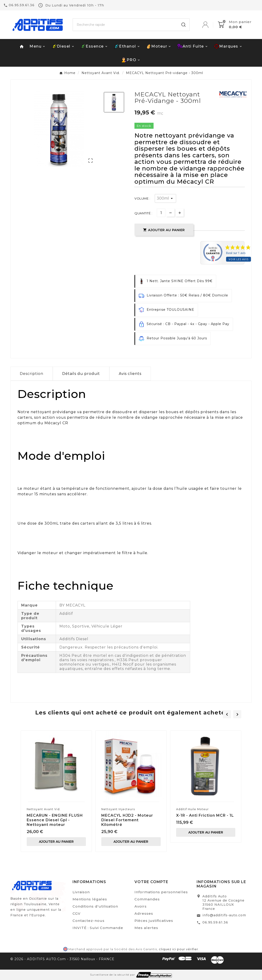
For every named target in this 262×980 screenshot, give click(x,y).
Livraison (81, 892)
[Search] (183, 25)
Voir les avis (239, 259)
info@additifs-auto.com (224, 915)
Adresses (144, 913)
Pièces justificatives (154, 921)
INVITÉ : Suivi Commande (98, 928)
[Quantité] (161, 213)
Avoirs (141, 906)
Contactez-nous (89, 921)
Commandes (147, 899)
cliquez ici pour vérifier (179, 949)
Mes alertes (146, 928)
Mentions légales (90, 899)
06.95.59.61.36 (215, 922)
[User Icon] (210, 25)
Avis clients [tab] (130, 374)
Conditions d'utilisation (95, 906)
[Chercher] (125, 25)
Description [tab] (32, 374)
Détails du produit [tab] (81, 374)
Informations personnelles (161, 892)
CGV (77, 913)
